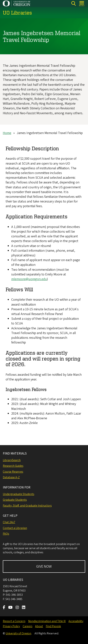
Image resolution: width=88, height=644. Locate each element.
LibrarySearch (12, 460)
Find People (53, 626)
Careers (27, 626)
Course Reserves (13, 472)
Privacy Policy (11, 626)
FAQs (6, 534)
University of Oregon (18, 633)
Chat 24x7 (9, 522)
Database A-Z (11, 477)
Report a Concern (14, 621)
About (39, 626)
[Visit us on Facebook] (4, 608)
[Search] (73, 3)
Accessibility (76, 621)
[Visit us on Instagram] (17, 608)
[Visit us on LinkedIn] (24, 608)
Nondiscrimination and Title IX (47, 621)
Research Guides (13, 466)
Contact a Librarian (15, 528)
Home (7, 133)
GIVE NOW (44, 567)
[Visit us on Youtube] (10, 608)
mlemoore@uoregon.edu (29, 279)
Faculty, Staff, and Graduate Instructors (27, 506)
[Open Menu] (82, 3)
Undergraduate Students (18, 494)
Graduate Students (15, 500)
